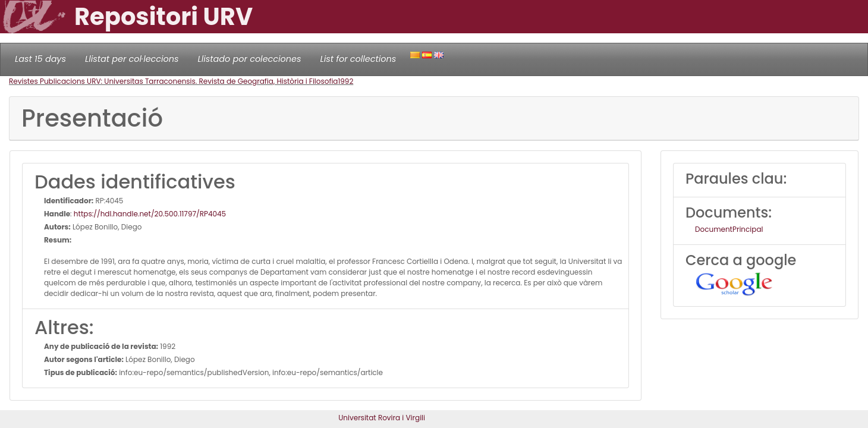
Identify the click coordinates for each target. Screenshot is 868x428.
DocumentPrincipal (729, 229)
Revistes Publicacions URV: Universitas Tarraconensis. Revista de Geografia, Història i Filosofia (173, 81)
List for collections (358, 59)
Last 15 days (40, 59)
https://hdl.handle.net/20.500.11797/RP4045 (150, 214)
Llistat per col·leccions (132, 59)
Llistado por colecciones (250, 59)
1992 (345, 81)
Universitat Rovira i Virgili (382, 418)
